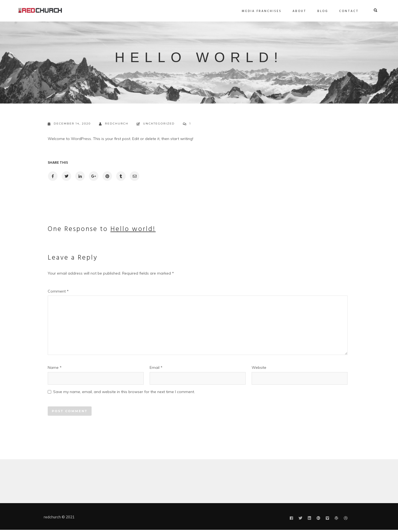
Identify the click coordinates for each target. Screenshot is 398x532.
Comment (58, 291)
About (274, 11)
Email (156, 367)
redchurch (114, 124)
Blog (297, 11)
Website (259, 367)
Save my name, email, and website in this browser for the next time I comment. (124, 392)
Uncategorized (159, 124)
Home (178, 73)
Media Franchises (236, 11)
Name (55, 367)
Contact (324, 11)
